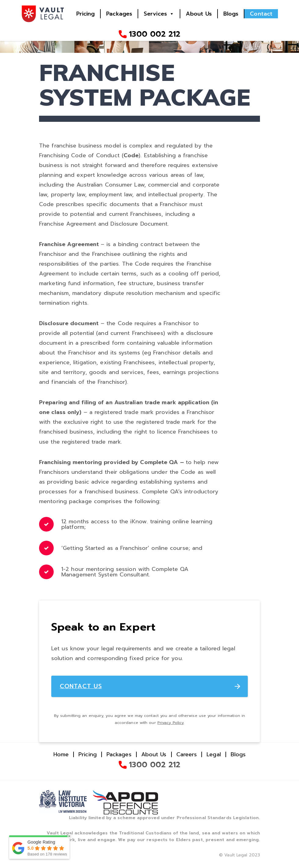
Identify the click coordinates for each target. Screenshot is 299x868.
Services (155, 14)
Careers (187, 755)
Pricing (86, 14)
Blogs (231, 14)
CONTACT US (81, 686)
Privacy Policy (171, 723)
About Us (199, 14)
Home (61, 755)
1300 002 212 (155, 34)
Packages (119, 14)
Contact (261, 14)
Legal (214, 755)
